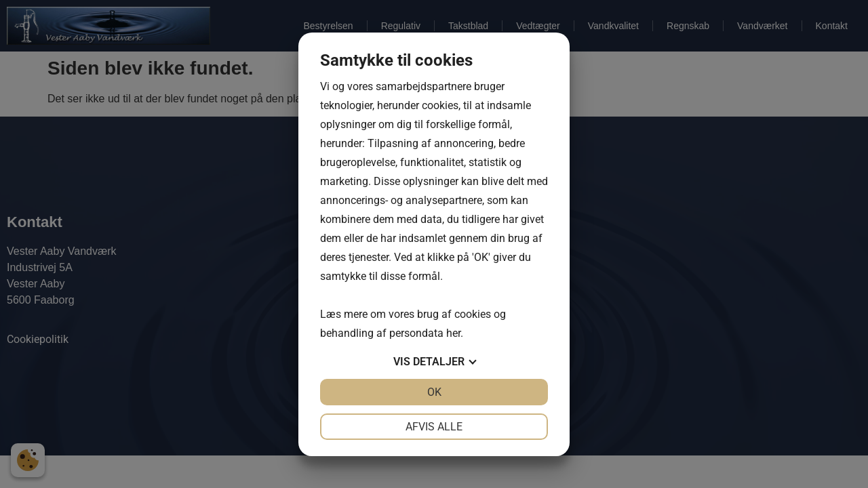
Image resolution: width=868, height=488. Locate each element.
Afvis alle (434, 427)
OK (434, 392)
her (453, 333)
